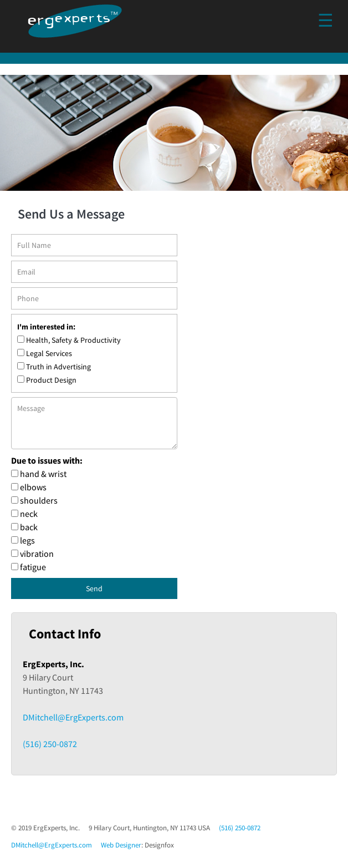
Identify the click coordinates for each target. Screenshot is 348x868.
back (29, 527)
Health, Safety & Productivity (73, 340)
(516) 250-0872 (50, 744)
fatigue (33, 567)
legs (27, 540)
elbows (33, 487)
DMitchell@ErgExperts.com (73, 717)
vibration (37, 554)
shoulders (39, 500)
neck (29, 514)
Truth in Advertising (58, 367)
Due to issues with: (47, 460)
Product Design (51, 380)
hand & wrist (43, 474)
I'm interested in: (46, 327)
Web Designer (121, 845)
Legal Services (49, 353)
